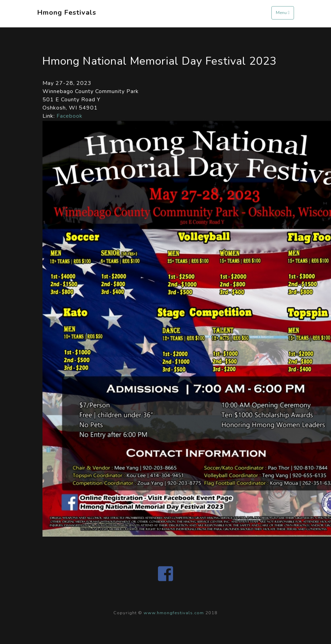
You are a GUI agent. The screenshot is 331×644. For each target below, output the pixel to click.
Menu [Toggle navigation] (283, 13)
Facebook (70, 116)
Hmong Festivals (67, 12)
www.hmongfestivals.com (174, 613)
